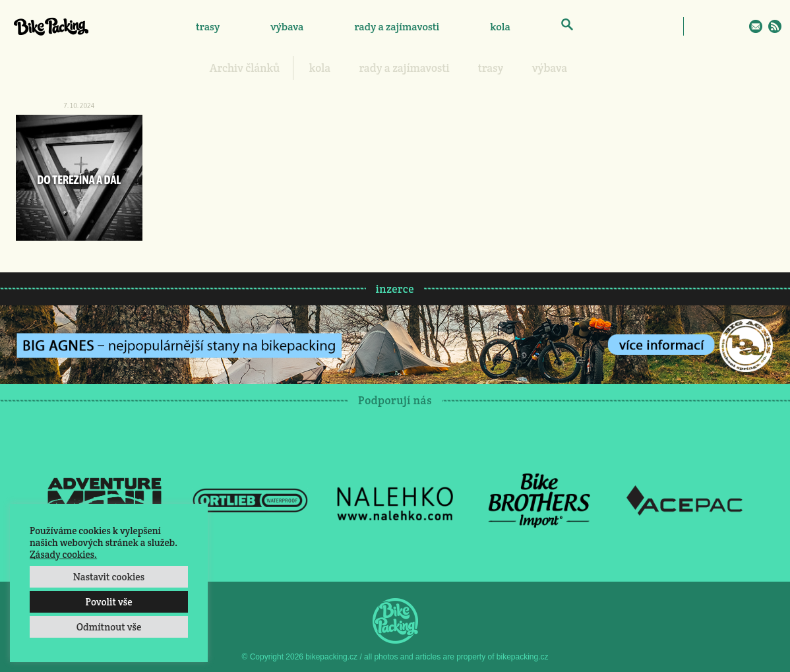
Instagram (717, 26)
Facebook (698, 26)
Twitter (737, 26)
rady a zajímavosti (397, 27)
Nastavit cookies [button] (109, 577)
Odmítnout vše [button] (109, 627)
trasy (208, 27)
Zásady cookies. (63, 554)
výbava (287, 27)
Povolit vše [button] (108, 602)
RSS (775, 26)
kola (500, 27)
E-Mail (756, 26)
